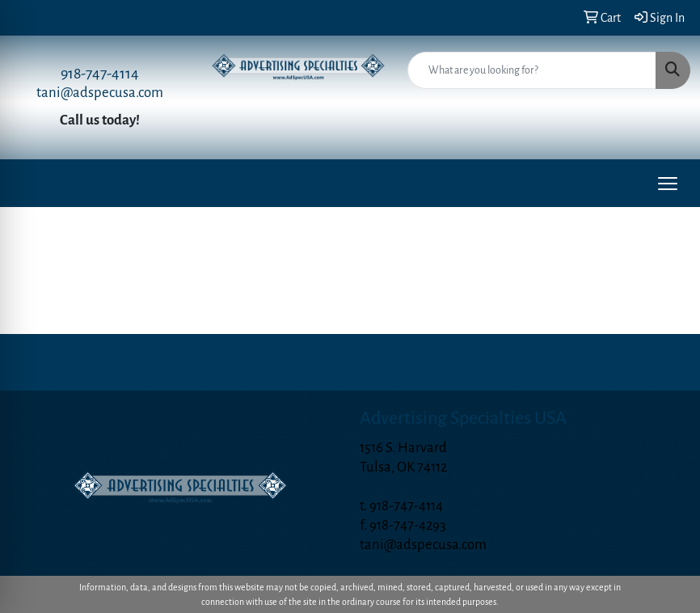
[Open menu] (668, 184)
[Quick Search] (532, 70)
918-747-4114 (100, 74)
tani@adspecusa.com (100, 93)
